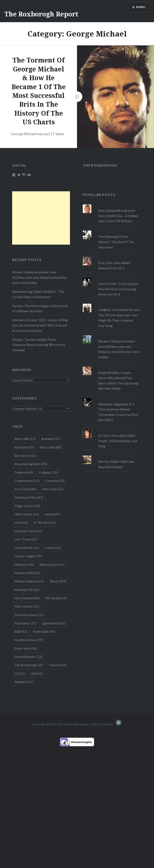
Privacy (108, 724)
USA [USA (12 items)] (37, 673)
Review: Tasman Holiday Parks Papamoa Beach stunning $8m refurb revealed (39, 345)
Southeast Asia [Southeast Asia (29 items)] (28, 640)
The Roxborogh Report (41, 14)
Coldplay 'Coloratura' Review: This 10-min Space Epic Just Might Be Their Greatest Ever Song (119, 318)
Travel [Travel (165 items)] (57, 665)
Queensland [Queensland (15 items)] (54, 623)
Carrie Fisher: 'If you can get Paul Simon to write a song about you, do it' (118, 289)
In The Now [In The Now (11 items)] (45, 523)
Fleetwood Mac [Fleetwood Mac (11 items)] (29, 497)
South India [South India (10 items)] (26, 648)
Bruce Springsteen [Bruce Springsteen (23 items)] (31, 464)
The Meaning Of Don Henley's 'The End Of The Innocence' (116, 242)
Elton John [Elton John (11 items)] (53, 489)
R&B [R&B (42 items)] (21, 631)
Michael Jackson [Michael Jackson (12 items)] (29, 581)
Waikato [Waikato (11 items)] (24, 682)
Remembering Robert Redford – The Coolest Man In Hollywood (38, 294)
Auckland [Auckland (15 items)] (51, 439)
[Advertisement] (41, 218)
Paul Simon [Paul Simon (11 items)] (25, 623)
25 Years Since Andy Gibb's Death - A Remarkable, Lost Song (118, 441)
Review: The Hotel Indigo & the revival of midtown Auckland (40, 308)
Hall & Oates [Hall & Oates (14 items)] (27, 514)
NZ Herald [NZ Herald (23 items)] (56, 598)
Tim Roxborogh (100, 165)
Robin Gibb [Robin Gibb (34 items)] (44, 631)
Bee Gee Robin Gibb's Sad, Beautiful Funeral (116, 464)
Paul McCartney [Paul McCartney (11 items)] (29, 615)
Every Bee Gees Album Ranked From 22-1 (114, 265)
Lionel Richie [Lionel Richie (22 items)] (27, 548)
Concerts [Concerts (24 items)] (55, 481)
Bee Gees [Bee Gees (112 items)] (25, 456)
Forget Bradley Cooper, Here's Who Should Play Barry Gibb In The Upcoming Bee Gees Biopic (118, 380)
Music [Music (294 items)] (58, 581)
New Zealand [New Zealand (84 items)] (27, 598)
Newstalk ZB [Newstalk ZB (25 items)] (27, 590)
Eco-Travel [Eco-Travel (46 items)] (25, 489)
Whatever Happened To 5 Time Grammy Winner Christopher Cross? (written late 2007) (118, 412)
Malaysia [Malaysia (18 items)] (24, 565)
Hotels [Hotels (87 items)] (52, 514)
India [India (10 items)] (21, 523)
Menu (140, 8)
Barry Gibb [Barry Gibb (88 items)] (50, 447)
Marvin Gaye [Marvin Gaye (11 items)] (52, 565)
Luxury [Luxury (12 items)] (53, 548)
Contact (95, 724)
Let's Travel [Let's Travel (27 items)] (26, 539)
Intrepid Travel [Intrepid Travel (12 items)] (28, 531)
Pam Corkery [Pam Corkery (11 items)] (27, 606)
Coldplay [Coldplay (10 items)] (48, 472)
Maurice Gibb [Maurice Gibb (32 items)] (27, 573)
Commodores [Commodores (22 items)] (27, 481)
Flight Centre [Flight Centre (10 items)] (27, 506)
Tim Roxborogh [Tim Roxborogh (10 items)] (29, 665)
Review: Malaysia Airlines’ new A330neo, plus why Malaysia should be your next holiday (39, 277)
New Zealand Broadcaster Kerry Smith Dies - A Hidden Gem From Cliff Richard (118, 216)
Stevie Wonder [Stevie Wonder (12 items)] (28, 657)
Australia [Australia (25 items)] (24, 447)
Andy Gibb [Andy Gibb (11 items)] (25, 439)
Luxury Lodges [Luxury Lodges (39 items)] (28, 556)
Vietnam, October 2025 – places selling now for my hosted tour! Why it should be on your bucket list (40, 325)
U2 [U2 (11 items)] (20, 673)
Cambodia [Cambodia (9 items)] (24, 472)
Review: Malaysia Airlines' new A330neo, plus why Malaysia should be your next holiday (119, 349)
